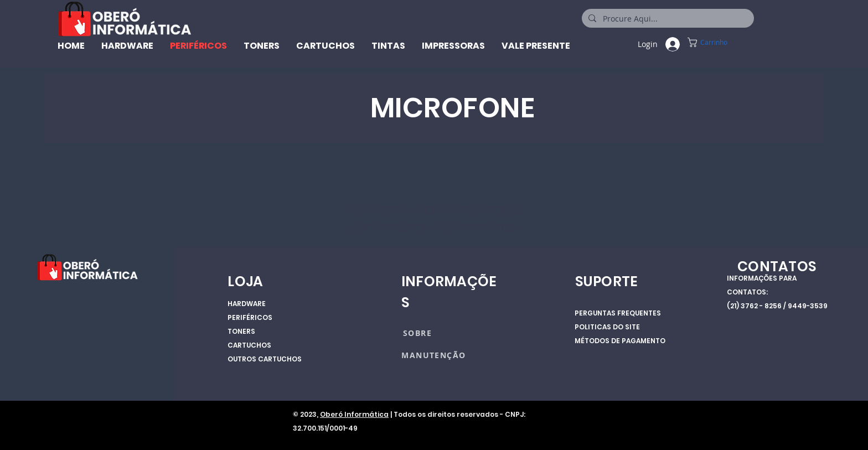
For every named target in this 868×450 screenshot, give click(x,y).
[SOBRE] (442, 333)
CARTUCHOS (249, 345)
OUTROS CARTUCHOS (265, 359)
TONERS (241, 331)
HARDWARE (247, 304)
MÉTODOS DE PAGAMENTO (620, 341)
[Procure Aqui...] (667, 19)
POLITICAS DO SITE (607, 327)
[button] (723, 42)
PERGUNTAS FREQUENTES (618, 313)
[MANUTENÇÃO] (435, 355)
